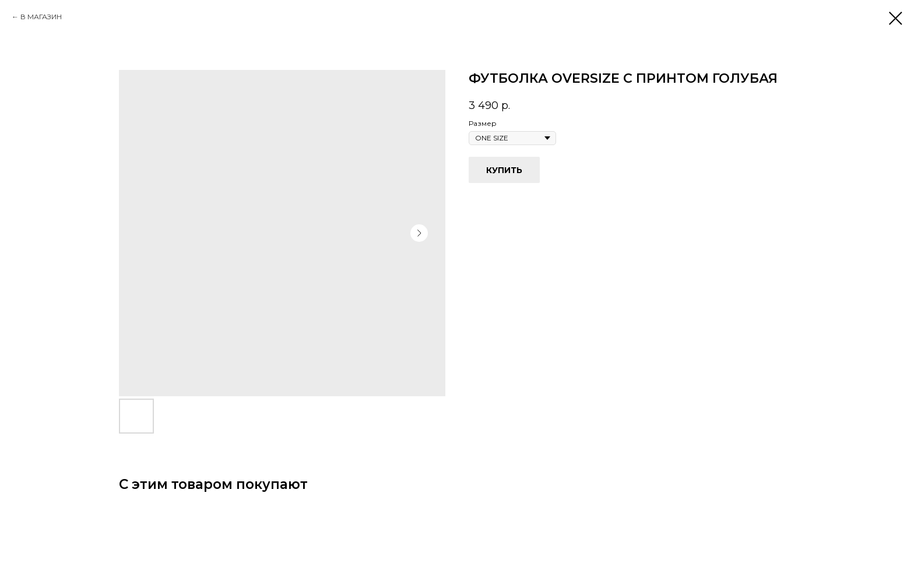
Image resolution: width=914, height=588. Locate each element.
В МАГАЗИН (41, 17)
